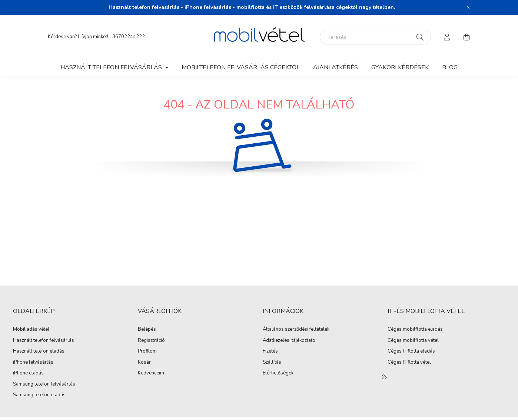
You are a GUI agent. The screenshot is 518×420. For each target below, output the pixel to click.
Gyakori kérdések (400, 67)
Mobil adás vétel (31, 330)
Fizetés (270, 351)
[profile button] (447, 37)
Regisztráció (151, 341)
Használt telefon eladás (39, 351)
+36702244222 (127, 37)
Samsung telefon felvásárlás (44, 384)
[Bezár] (468, 7)
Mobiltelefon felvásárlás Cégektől (241, 67)
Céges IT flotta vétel (409, 363)
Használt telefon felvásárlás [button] (112, 67)
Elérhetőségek (278, 373)
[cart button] (466, 37)
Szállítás (272, 363)
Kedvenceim (151, 373)
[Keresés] (375, 37)
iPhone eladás (28, 373)
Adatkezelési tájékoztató (289, 341)
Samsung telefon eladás (39, 395)
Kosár (144, 363)
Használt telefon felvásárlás (44, 341)
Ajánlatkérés (336, 67)
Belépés (147, 330)
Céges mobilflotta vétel (413, 341)
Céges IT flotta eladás (411, 351)
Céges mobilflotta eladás (415, 330)
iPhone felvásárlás (33, 363)
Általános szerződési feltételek (296, 330)
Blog (450, 67)
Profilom (147, 351)
